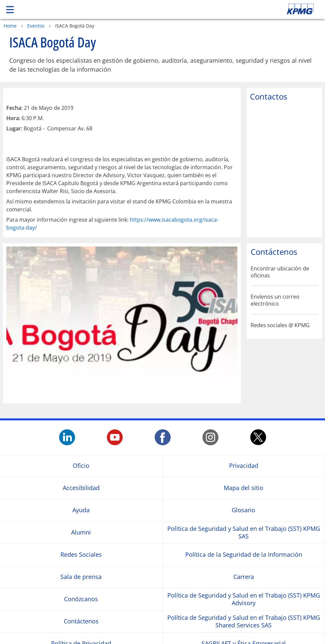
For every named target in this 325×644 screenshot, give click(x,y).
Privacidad (244, 466)
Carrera (244, 577)
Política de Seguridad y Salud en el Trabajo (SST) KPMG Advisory (244, 599)
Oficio (81, 466)
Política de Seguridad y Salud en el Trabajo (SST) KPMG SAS (244, 533)
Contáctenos (81, 621)
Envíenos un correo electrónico (275, 300)
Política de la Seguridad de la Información (244, 555)
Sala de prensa (81, 577)
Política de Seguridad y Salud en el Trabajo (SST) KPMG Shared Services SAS (244, 621)
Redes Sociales (81, 555)
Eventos (36, 26)
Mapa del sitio (244, 488)
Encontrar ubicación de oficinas (280, 272)
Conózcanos (81, 599)
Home (10, 26)
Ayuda (81, 510)
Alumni (81, 532)
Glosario (244, 510)
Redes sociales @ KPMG (280, 325)
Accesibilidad (81, 488)
